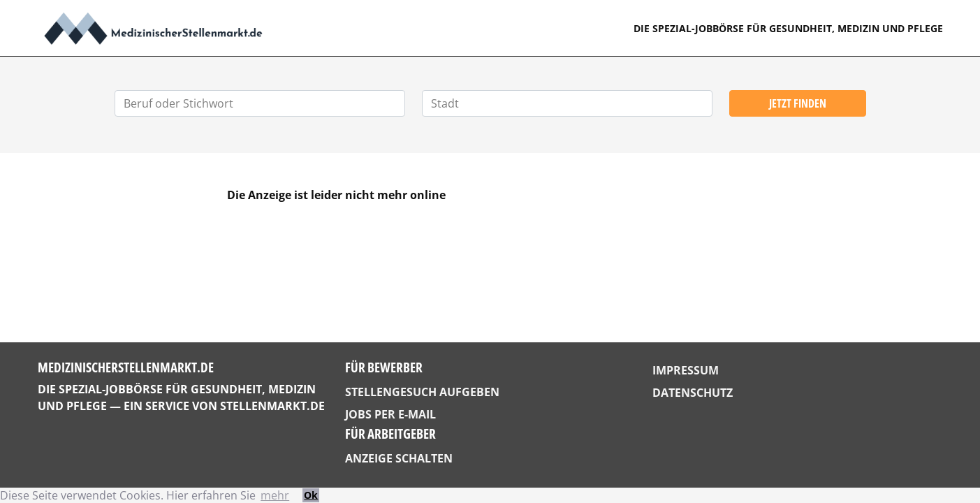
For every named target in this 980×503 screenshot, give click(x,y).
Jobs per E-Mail (390, 414)
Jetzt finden (798, 103)
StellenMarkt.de (272, 406)
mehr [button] (275, 495)
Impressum (686, 370)
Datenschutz (693, 393)
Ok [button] (311, 495)
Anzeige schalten (399, 458)
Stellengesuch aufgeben (422, 392)
